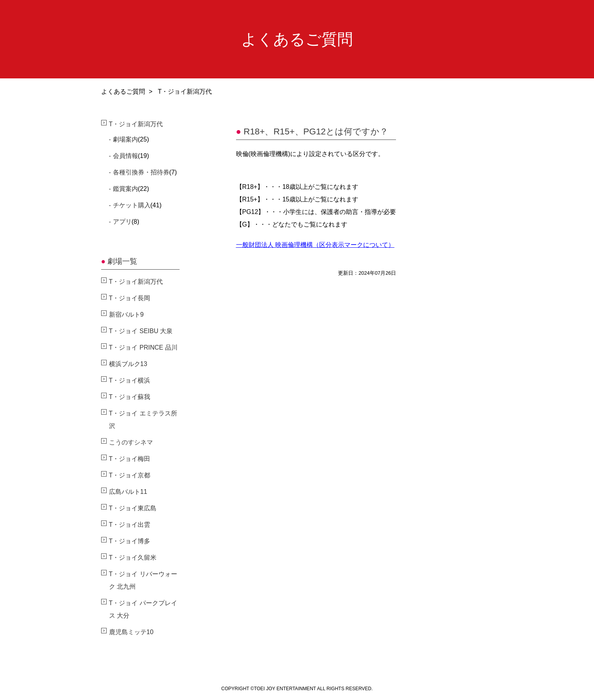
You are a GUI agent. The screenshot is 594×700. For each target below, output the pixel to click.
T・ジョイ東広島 (133, 508)
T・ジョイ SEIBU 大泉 (141, 331)
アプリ (122, 222)
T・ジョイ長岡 (130, 298)
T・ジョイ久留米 (133, 558)
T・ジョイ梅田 (130, 459)
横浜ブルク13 (128, 364)
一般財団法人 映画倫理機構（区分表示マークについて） (315, 245)
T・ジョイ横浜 (130, 380)
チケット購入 (132, 205)
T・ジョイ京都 (130, 475)
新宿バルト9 (126, 315)
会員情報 (125, 156)
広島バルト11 (128, 492)
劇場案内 (125, 139)
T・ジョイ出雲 (130, 525)
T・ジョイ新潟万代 (136, 124)
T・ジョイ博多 (130, 541)
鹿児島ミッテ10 (131, 632)
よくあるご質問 (123, 92)
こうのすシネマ (131, 442)
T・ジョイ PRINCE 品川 (143, 347)
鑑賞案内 (125, 189)
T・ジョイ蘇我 (130, 397)
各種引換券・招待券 (141, 172)
